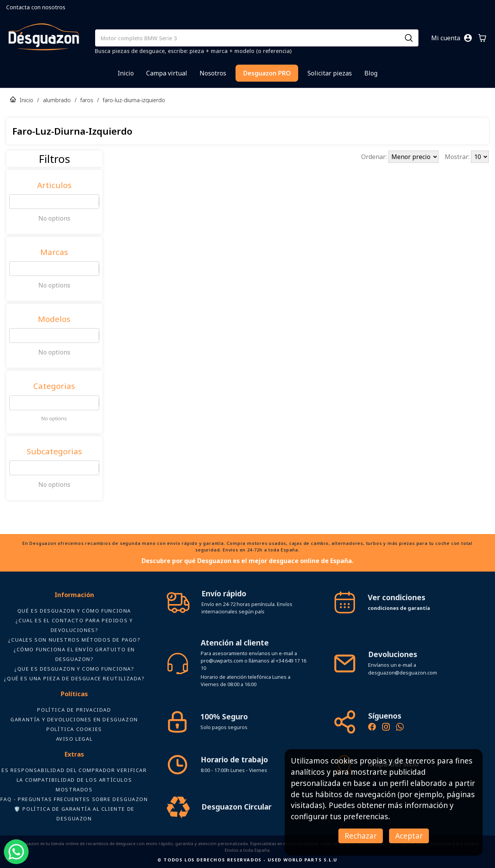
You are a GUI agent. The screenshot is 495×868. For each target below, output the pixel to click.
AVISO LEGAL (74, 739)
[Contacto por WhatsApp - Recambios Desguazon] (400, 728)
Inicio (126, 73)
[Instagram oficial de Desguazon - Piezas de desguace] (386, 728)
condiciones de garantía (399, 608)
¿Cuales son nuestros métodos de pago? (74, 640)
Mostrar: (458, 157)
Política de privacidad (74, 710)
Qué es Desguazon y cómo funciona (74, 611)
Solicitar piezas (330, 73)
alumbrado (57, 100)
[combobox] (14, 202)
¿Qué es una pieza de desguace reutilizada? (74, 678)
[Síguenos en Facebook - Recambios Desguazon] (372, 728)
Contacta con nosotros (36, 7)
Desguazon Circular (236, 807)
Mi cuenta (446, 38)
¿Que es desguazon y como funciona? (74, 669)
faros (87, 100)
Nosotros (213, 73)
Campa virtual (167, 73)
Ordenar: (375, 157)
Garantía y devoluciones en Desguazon (74, 719)
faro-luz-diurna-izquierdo (134, 100)
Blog (371, 73)
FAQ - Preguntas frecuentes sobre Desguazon (74, 799)
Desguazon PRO (267, 73)
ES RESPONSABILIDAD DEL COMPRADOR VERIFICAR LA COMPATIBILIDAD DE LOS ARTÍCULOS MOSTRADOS (74, 780)
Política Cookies (74, 729)
